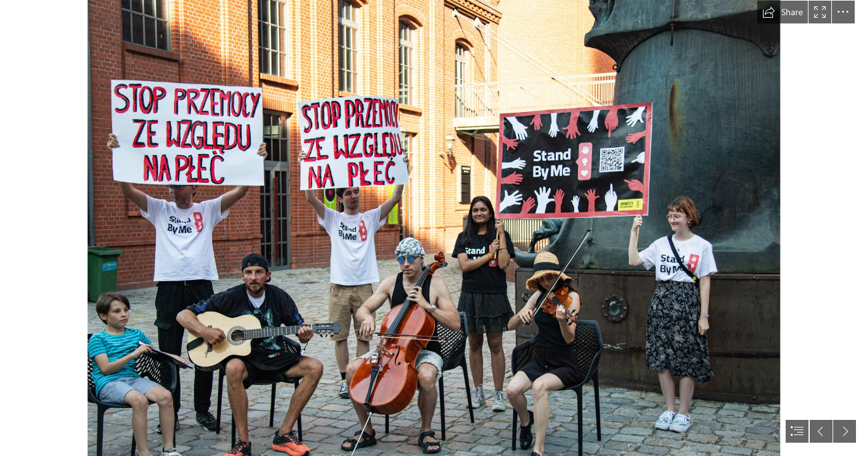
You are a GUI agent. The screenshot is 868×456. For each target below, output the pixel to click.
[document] (434, 228)
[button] (783, 12)
